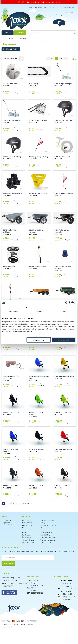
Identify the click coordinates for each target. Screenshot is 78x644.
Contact (46, 8)
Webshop (20, 33)
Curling (43, 523)
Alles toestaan (64, 340)
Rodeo (25, 532)
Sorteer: (10, 59)
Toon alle (50, 59)
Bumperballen (27, 523)
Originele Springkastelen (46, 529)
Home (31, 8)
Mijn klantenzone (70, 8)
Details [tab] (39, 311)
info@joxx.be (32, 590)
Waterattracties (46, 542)
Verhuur (8, 33)
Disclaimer (16, 624)
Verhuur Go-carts (28, 540)
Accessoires (27, 520)
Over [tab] (64, 311)
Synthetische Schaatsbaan (27, 536)
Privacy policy (8, 520)
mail (16, 583)
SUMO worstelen (46, 532)
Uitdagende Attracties (48, 537)
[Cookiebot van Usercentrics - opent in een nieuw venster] (67, 303)
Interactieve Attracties (48, 525)
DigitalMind (11, 627)
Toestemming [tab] (14, 311)
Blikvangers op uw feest (49, 520)
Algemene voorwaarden (8, 524)
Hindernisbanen (28, 525)
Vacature (53, 8)
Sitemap (23, 624)
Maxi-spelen (27, 528)
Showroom (38, 8)
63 (61, 59)
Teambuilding (45, 535)
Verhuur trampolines (48, 540)
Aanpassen (39, 340)
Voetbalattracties (28, 542)
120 (66, 59)
